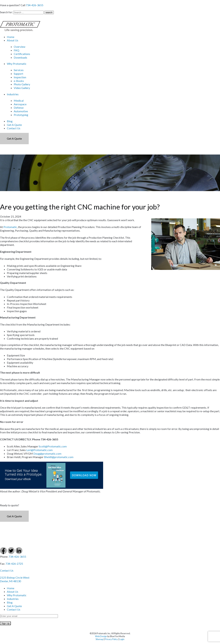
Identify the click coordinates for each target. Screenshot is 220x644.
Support (18, 74)
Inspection (20, 77)
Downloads (20, 57)
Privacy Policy (111, 639)
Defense (19, 108)
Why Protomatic (17, 64)
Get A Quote (14, 125)
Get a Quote (14, 138)
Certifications (22, 54)
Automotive (21, 111)
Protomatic (10, 227)
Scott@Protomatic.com (53, 446)
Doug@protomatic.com (47, 454)
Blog (10, 121)
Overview (20, 47)
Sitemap (99, 639)
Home (11, 37)
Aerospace (20, 104)
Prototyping (21, 115)
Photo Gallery (22, 84)
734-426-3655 (35, 5)
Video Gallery (22, 88)
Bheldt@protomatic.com (59, 457)
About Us (13, 40)
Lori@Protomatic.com (39, 450)
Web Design (101, 636)
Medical (19, 101)
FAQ (16, 50)
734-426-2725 (14, 564)
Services (19, 70)
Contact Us (14, 128)
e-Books (19, 81)
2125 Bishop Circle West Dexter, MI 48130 (15, 579)
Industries (13, 94)
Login (122, 639)
